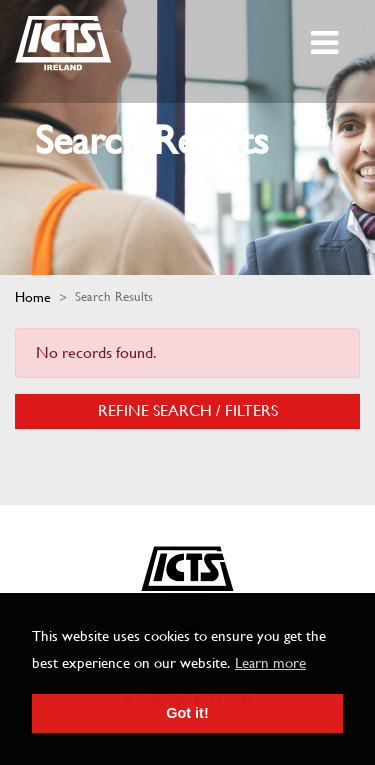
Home (33, 297)
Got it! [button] (187, 713)
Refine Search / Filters (188, 411)
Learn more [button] (270, 663)
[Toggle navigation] (326, 43)
